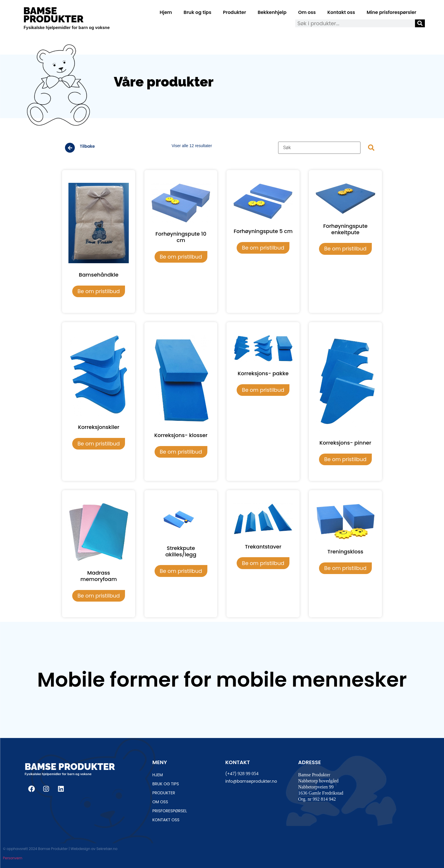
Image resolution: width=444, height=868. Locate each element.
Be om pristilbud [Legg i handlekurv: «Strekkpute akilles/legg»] (181, 571)
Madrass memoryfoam (99, 576)
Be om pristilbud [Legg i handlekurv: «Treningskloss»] (345, 568)
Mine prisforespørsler (391, 12)
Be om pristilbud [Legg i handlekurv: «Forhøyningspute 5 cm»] (263, 248)
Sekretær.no (107, 849)
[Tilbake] (70, 148)
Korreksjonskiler (99, 427)
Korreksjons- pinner (345, 443)
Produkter (235, 12)
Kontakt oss (341, 12)
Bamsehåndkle (99, 275)
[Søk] (420, 23)
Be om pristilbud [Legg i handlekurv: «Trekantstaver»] (263, 563)
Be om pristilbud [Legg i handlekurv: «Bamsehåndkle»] (99, 291)
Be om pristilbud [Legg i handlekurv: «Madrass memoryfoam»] (99, 596)
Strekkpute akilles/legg (181, 551)
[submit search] (371, 148)
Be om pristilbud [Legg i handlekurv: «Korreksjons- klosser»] (181, 452)
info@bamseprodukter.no (251, 781)
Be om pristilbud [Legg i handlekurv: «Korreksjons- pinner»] (345, 459)
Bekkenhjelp (272, 12)
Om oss (307, 12)
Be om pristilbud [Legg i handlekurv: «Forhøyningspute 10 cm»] (181, 257)
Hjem (166, 12)
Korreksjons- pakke (263, 373)
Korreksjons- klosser (181, 435)
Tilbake (87, 146)
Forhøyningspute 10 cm (181, 237)
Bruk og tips (197, 12)
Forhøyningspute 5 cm (263, 231)
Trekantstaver (263, 547)
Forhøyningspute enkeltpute (345, 229)
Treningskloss (345, 552)
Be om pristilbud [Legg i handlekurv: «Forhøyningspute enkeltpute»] (345, 249)
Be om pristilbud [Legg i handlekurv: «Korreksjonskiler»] (99, 444)
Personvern (13, 858)
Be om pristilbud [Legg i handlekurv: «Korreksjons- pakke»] (263, 390)
